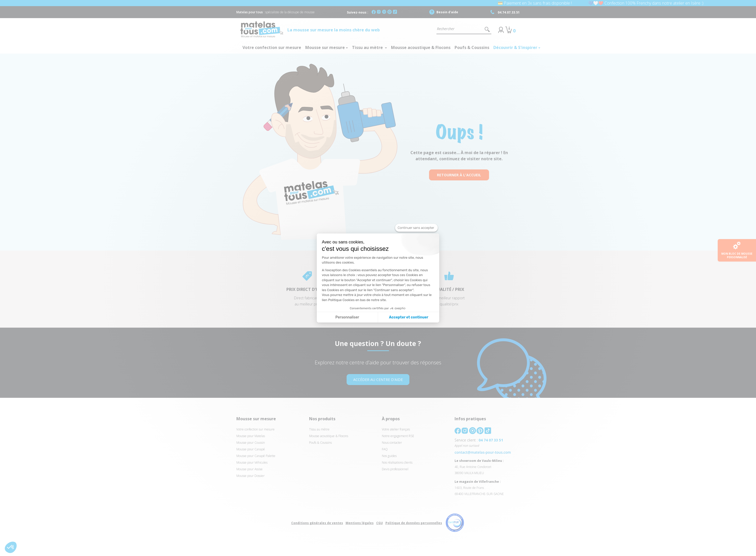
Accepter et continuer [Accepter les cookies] (409, 317)
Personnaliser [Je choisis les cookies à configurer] (347, 317)
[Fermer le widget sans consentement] (416, 228)
